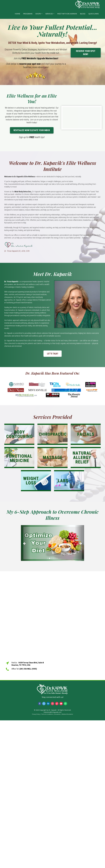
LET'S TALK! (53, 354)
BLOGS (83, 14)
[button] (26, 543)
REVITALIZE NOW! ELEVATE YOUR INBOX (32, 130)
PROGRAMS (28, 14)
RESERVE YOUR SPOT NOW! (86, 53)
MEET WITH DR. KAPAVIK (67, 14)
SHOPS (38, 14)
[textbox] (52, 31)
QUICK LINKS (94, 14)
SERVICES (49, 14)
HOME (17, 14)
